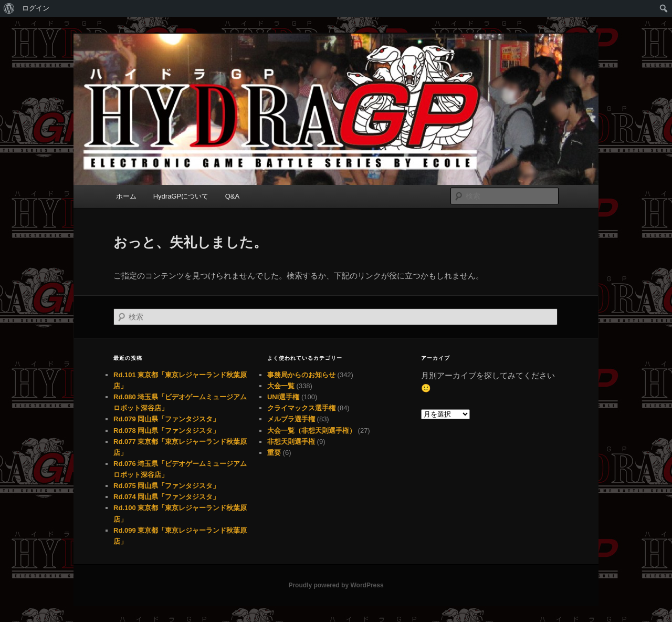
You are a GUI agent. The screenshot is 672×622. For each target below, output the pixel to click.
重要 (274, 453)
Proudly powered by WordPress (336, 585)
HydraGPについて (181, 196)
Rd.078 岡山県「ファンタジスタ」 (166, 431)
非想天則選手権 (291, 442)
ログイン (36, 8)
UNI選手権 (283, 397)
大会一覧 (281, 386)
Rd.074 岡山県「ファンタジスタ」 (166, 497)
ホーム (126, 196)
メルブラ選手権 (291, 419)
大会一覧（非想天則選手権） (312, 431)
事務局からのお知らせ (301, 375)
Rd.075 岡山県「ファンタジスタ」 (166, 486)
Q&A (232, 196)
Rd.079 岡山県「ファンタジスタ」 (166, 419)
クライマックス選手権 (301, 408)
